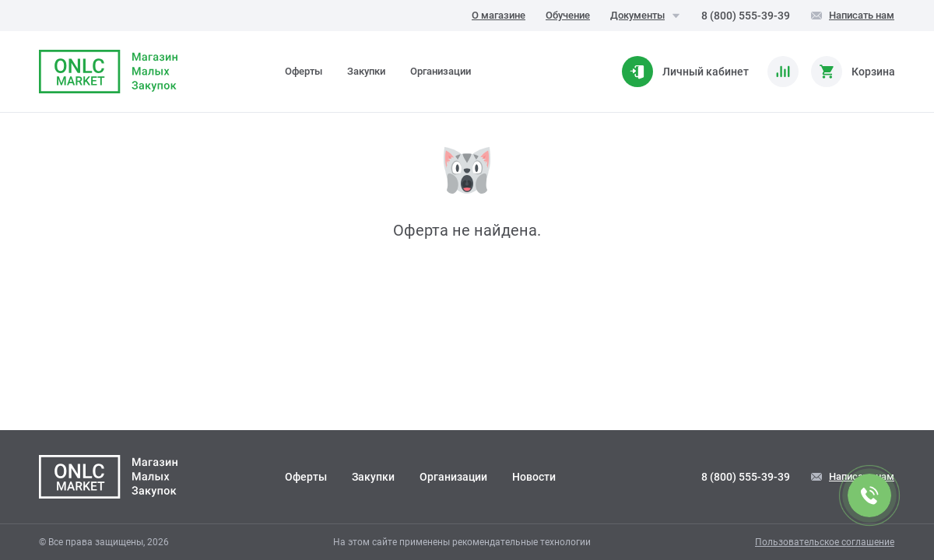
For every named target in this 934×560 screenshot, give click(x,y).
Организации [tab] (441, 71)
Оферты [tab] (304, 71)
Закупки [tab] (366, 71)
